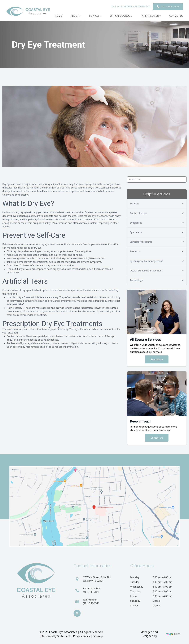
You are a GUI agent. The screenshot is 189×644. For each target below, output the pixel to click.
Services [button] (95, 16)
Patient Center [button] (151, 16)
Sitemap (98, 636)
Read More (157, 359)
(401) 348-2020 (170, 7)
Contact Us (176, 16)
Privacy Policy (82, 636)
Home (58, 16)
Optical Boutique (121, 16)
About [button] (75, 16)
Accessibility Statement (56, 636)
